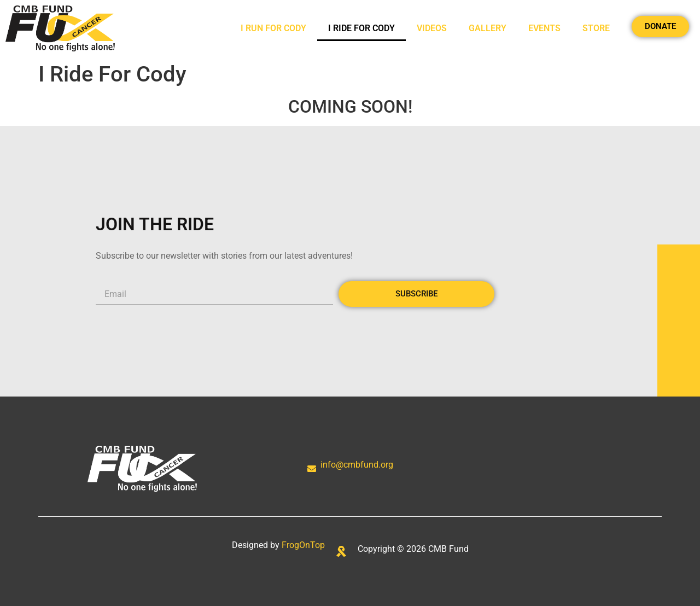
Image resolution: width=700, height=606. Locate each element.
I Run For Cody (273, 28)
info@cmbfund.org (357, 465)
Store (596, 28)
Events (544, 28)
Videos (432, 28)
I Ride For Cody (361, 28)
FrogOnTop (303, 545)
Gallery (488, 28)
